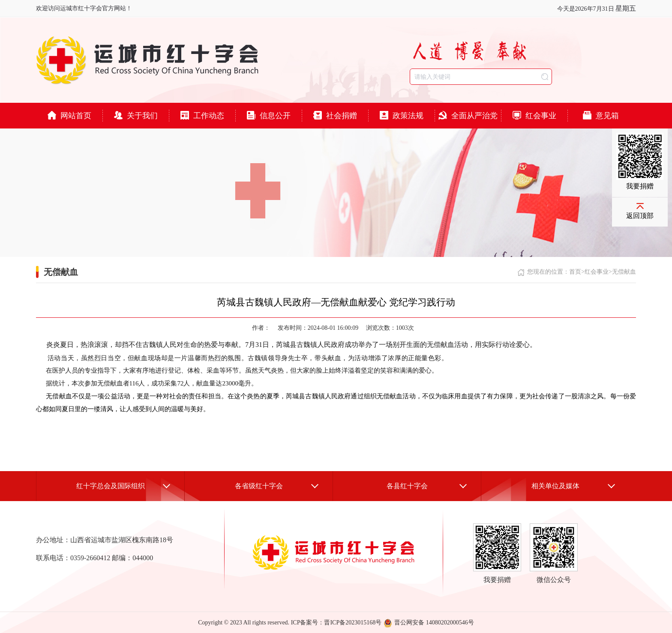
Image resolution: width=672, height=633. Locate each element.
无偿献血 (624, 272)
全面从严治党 (468, 115)
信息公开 (269, 115)
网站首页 (69, 115)
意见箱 (601, 115)
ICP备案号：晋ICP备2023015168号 (336, 623)
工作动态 (202, 115)
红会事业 (534, 115)
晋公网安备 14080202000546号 (429, 623)
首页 (575, 272)
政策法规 (402, 115)
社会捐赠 (335, 115)
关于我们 (136, 115)
